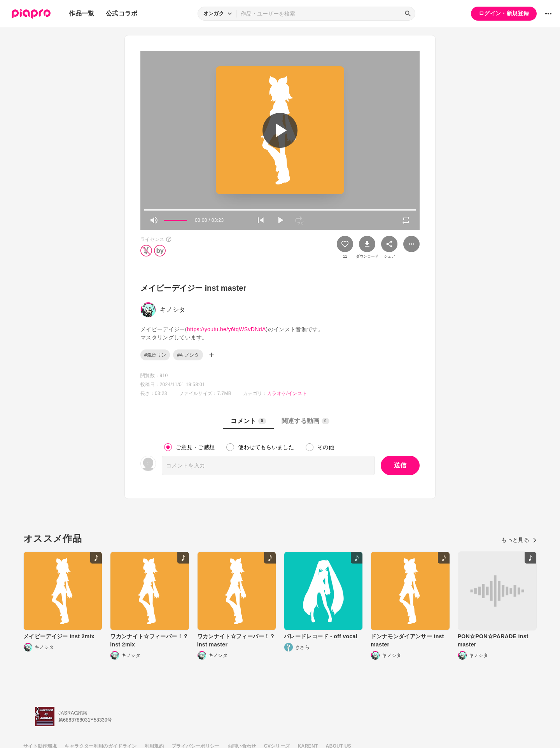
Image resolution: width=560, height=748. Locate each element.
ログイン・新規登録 (504, 13)
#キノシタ (188, 355)
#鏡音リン (155, 355)
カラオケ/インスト (287, 393)
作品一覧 (81, 13)
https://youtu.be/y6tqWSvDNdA (227, 329)
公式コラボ (122, 13)
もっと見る (519, 540)
